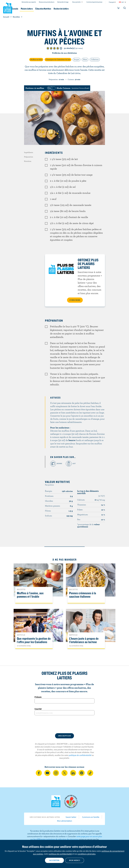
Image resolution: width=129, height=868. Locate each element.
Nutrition (28, 161)
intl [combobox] (123, 2)
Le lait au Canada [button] (25, 9)
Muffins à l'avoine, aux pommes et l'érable (30, 595)
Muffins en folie (36, 59)
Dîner (85, 59)
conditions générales (87, 854)
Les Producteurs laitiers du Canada (8, 8)
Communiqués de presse (94, 2)
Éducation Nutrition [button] (62, 9)
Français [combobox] (111, 2)
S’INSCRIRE (75, 300)
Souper (77, 59)
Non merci (75, 860)
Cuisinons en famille (91, 817)
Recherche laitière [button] (82, 9)
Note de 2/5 (51, 48)
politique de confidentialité (80, 755)
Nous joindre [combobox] (76, 2)
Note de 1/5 (48, 48)
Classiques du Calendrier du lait (58, 59)
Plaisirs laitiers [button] (43, 9)
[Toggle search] (125, 8)
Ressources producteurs (47, 2)
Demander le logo (63, 2)
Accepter (54, 860)
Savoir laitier (71, 817)
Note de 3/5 (54, 48)
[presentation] (64, 724)
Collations (95, 59)
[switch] (68, 88)
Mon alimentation (65, 821)
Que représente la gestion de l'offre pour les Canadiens (34, 640)
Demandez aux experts (29, 2)
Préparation (29, 157)
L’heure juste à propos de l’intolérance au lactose (84, 640)
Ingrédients (29, 152)
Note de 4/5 (58, 48)
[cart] (118, 8)
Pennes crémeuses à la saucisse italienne (83, 595)
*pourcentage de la (88, 525)
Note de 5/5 (61, 48)
